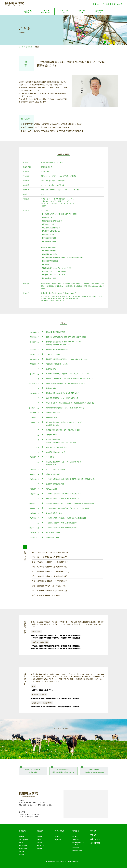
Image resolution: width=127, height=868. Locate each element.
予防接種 (22, 855)
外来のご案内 (23, 846)
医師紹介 (57, 837)
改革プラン (40, 846)
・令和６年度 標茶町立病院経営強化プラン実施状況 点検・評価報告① (56, 698)
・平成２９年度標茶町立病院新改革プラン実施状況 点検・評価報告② (56, 646)
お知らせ (96, 4)
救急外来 (22, 843)
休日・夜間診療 (24, 840)
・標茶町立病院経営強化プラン (42, 690)
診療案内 (46, 11)
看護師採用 (76, 840)
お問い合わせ (117, 4)
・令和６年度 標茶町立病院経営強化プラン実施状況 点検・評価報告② (56, 707)
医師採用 (75, 837)
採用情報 (99, 11)
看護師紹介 (58, 840)
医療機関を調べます (63, 771)
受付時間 (22, 837)
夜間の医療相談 (94, 771)
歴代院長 (39, 843)
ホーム (21, 47)
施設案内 (39, 849)
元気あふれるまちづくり (33, 771)
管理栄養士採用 (77, 851)
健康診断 (22, 852)
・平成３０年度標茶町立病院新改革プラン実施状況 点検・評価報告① (56, 638)
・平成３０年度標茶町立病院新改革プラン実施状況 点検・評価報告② (56, 648)
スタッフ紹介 (63, 11)
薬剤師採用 (76, 848)
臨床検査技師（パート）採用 (79, 844)
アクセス (106, 4)
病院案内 (40, 831)
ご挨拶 (39, 840)
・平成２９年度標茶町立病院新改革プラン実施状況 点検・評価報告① (56, 635)
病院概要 (28, 11)
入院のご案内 (23, 849)
